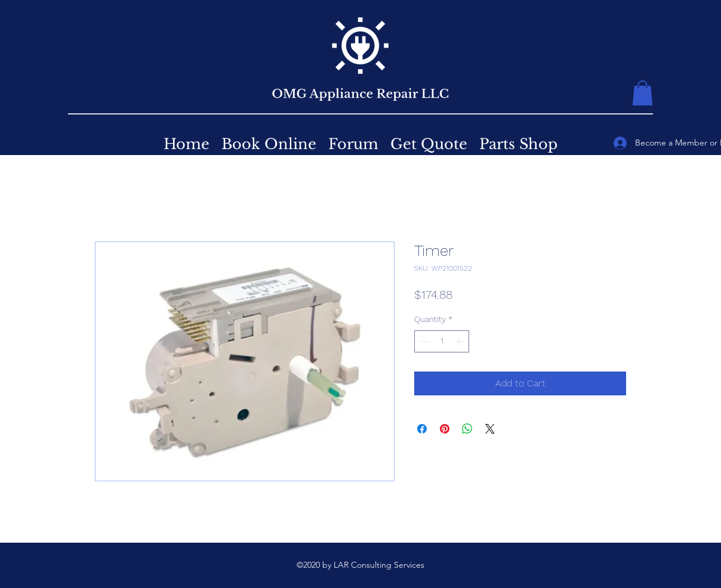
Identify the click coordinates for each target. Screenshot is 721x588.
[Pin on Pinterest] (445, 429)
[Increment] (460, 341)
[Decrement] (423, 341)
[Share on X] (490, 429)
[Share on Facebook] (422, 429)
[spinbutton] (442, 341)
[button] (643, 93)
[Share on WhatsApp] (467, 429)
